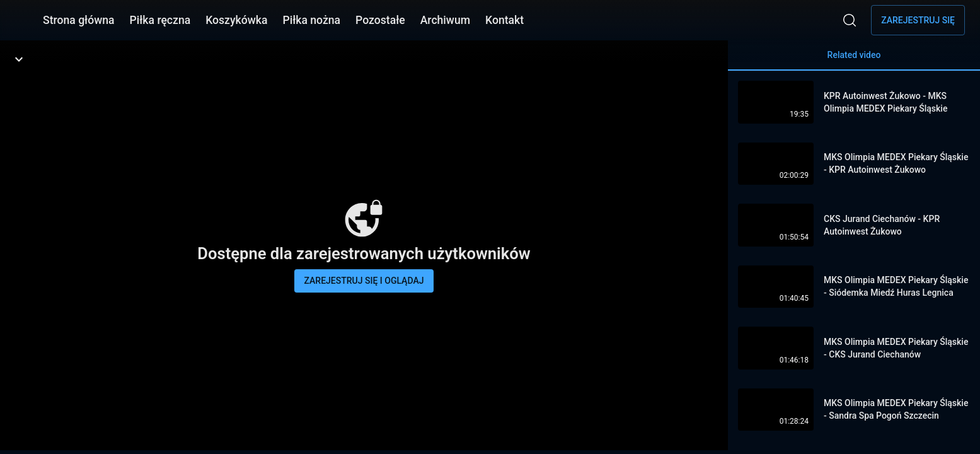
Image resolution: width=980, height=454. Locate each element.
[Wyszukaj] (850, 20)
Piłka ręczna (160, 20)
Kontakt (504, 20)
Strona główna (79, 20)
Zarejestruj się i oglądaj (364, 281)
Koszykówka (236, 20)
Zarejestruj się (918, 20)
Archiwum (445, 20)
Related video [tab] (854, 60)
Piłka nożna (311, 20)
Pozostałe (380, 20)
